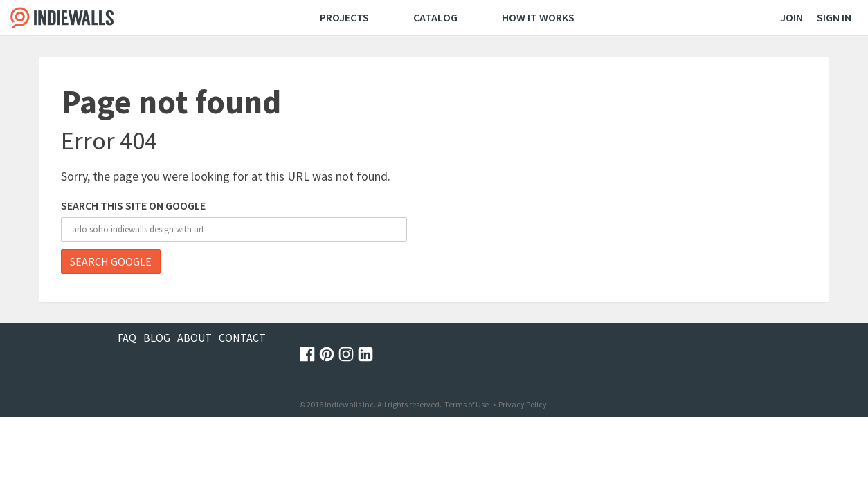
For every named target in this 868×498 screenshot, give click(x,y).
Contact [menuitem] (242, 338)
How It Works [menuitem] (538, 17)
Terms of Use (467, 404)
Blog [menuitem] (157, 338)
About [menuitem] (195, 338)
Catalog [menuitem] (435, 17)
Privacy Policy (523, 404)
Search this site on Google (133, 205)
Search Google (111, 261)
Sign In (834, 17)
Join (792, 17)
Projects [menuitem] (344, 17)
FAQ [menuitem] (127, 338)
